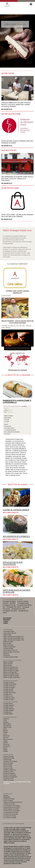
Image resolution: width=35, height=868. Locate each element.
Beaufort (6, 731)
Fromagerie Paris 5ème (10, 611)
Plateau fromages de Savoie (11, 669)
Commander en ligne (9, 631)
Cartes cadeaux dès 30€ (10, 633)
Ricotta (10, 410)
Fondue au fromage (8, 756)
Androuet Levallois (23, 601)
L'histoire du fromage (9, 799)
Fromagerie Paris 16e (9, 605)
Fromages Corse (8, 694)
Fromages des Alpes (9, 699)
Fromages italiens (8, 704)
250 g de (7, 406)
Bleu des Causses (8, 739)
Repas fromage (7, 643)
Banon (5, 729)
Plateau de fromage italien (10, 672)
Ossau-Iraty (7, 744)
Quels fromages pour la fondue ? (12, 807)
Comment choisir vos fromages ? (12, 811)
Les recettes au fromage (10, 818)
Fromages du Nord (8, 689)
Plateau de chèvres (8, 662)
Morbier (5, 750)
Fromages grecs (8, 712)
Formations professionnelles (11, 657)
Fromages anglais (8, 714)
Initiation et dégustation (9, 647)
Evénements (6, 655)
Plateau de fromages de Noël (11, 674)
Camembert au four (8, 778)
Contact (6, 621)
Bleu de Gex (7, 736)
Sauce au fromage (8, 763)
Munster (5, 732)
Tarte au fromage (8, 765)
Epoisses (6, 743)
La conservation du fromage (11, 812)
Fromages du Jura (8, 696)
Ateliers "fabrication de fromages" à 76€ (14, 640)
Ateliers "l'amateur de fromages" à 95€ (13, 638)
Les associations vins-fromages (12, 806)
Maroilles (6, 751)
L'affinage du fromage (9, 804)
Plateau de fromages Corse (10, 667)
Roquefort (6, 722)
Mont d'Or (6, 738)
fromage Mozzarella (15, 406)
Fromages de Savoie (9, 682)
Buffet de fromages (8, 642)
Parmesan (10, 412)
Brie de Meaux (7, 724)
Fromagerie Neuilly (23, 603)
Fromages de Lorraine (9, 698)
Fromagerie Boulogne (9, 601)
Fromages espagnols (9, 705)
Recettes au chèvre (8, 772)
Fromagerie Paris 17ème (14, 607)
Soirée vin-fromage (8, 645)
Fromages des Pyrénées (10, 693)
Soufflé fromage (7, 760)
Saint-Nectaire (7, 726)
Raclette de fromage (9, 758)
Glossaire (6, 795)
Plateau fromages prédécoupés (12, 677)
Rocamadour (7, 746)
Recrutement (7, 618)
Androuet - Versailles (9, 603)
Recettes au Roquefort (9, 773)
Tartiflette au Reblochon (10, 770)
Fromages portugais (9, 710)
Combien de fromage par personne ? (13, 802)
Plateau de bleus (8, 665)
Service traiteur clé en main (10, 650)
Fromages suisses (8, 707)
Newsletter (7, 620)
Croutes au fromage (8, 780)
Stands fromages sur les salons (11, 652)
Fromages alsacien (8, 691)
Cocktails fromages (8, 649)
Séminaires (6, 654)
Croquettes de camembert (10, 761)
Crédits (6, 623)
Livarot (5, 734)
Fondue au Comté (8, 768)
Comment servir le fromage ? (11, 814)
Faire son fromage (8, 801)
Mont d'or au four (8, 767)
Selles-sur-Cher (7, 727)
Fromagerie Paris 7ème (18, 609)
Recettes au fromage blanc (10, 777)
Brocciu (5, 748)
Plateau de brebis (8, 664)
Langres (5, 741)
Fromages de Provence (9, 686)
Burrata (6, 408)
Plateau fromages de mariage (11, 676)
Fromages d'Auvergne (9, 688)
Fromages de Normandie (10, 684)
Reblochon (6, 719)
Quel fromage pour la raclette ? (11, 809)
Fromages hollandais (9, 709)
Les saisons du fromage (10, 816)
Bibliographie (7, 797)
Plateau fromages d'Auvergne (11, 671)
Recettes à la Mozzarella (10, 775)
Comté (5, 721)
